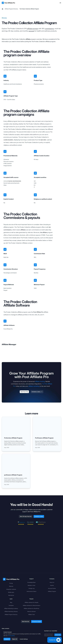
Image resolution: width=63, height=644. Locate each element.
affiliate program (33, 29)
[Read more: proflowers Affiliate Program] (16, 471)
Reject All (15, 639)
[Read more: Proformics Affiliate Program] (16, 434)
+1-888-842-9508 (9, 617)
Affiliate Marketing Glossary (11, 593)
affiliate (28, 39)
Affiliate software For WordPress (31, 590)
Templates (11, 587)
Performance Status (31, 573)
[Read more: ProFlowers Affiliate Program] (47, 434)
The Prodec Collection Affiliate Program (29, 9)
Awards (52, 567)
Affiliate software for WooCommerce (31, 587)
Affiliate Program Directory (11, 9)
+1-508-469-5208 (9, 620)
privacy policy (11, 636)
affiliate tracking (40, 381)
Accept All (7, 639)
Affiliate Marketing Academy (11, 590)
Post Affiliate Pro (38, 312)
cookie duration (8, 140)
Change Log (31, 570)
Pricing (11, 565)
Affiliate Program (52, 573)
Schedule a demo (37, 392)
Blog (11, 584)
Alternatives (11, 577)
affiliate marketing (34, 386)
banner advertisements (15, 181)
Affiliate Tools (31, 596)
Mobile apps (11, 574)
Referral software (31, 593)
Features (11, 568)
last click (43, 140)
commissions (49, 29)
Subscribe (58, 617)
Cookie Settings (24, 639)
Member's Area (31, 567)
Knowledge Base (31, 564)
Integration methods (11, 571)
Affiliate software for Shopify (31, 584)
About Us (52, 564)
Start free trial (26, 603)
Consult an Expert (37, 603)
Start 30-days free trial (26, 516)
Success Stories (52, 570)
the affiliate (43, 232)
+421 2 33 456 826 (9, 614)
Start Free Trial (24, 392)
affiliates (23, 230)
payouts (31, 31)
